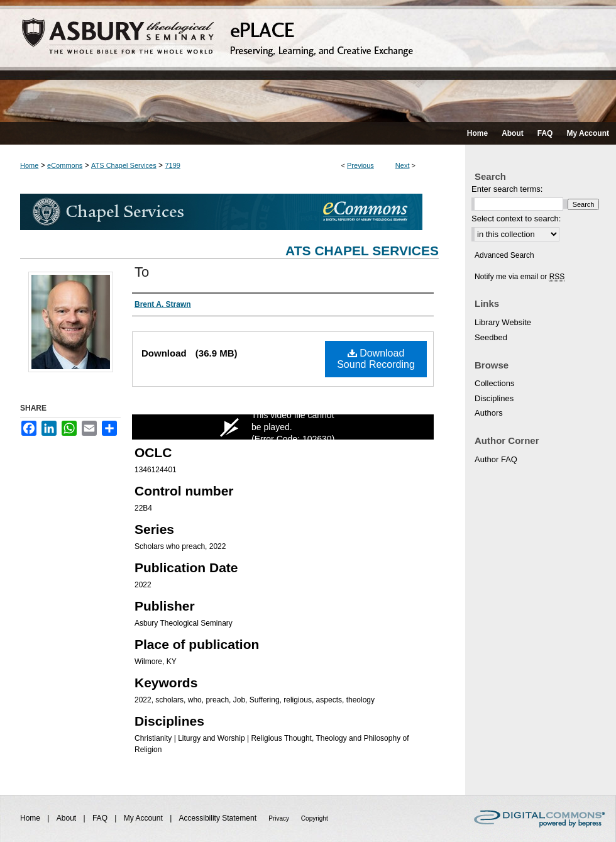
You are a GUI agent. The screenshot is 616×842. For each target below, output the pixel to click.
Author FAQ (496, 459)
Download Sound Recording (376, 359)
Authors (489, 413)
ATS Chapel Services (124, 165)
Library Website (503, 322)
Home (29, 165)
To (142, 272)
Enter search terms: (507, 189)
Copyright (315, 818)
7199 (172, 165)
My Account (144, 818)
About (68, 818)
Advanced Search (504, 255)
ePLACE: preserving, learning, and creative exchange (308, 61)
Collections (495, 383)
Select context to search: (516, 219)
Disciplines (494, 398)
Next (403, 165)
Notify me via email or (520, 277)
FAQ (101, 818)
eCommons (65, 165)
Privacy (280, 818)
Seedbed (491, 337)
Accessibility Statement (219, 818)
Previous (360, 165)
